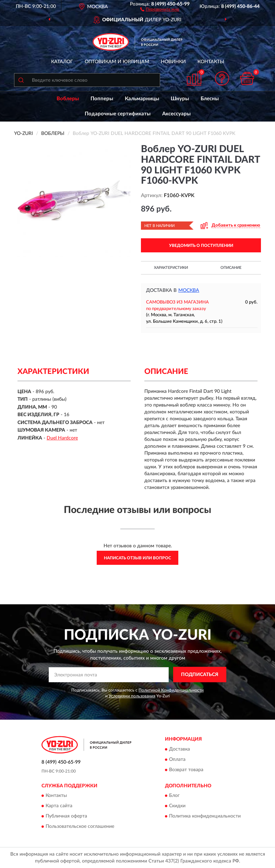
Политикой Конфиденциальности (171, 690)
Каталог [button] (62, 62)
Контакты (211, 62)
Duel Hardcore (62, 438)
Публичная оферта (66, 816)
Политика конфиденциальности (205, 816)
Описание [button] (231, 268)
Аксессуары (176, 114)
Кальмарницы (142, 99)
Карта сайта (59, 806)
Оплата (177, 759)
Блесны (210, 99)
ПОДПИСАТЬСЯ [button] (200, 675)
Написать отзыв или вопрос (137, 558)
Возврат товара (186, 770)
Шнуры (180, 99)
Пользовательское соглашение (80, 827)
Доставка (180, 749)
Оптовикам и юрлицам (117, 62)
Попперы (102, 99)
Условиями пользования (132, 696)
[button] (160, 9)
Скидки (177, 806)
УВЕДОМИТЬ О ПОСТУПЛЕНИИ (201, 245)
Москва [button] (189, 290)
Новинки (173, 62)
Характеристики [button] (171, 268)
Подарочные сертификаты (118, 114)
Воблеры (68, 99)
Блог (174, 796)
